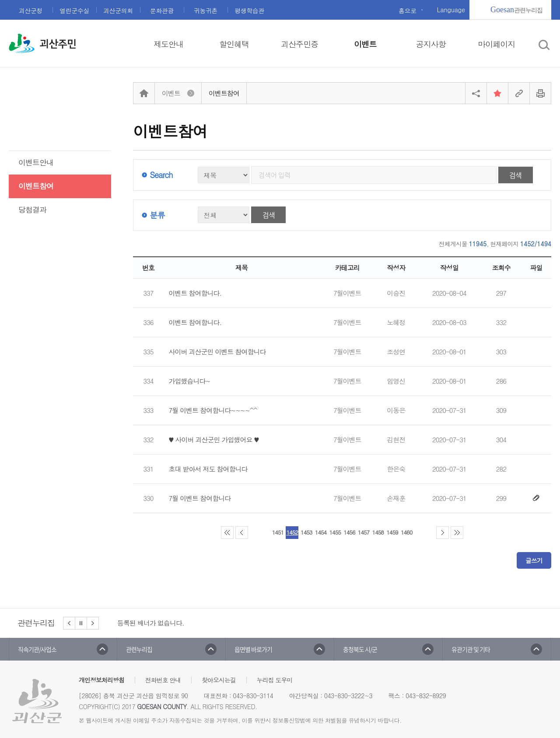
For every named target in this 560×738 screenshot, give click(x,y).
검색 (515, 175)
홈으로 (408, 10)
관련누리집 (516, 10)
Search (161, 175)
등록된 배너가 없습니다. (151, 623)
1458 (378, 532)
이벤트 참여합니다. (195, 293)
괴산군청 (31, 10)
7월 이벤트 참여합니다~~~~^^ (213, 410)
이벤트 (365, 44)
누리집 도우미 (275, 680)
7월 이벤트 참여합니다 (200, 498)
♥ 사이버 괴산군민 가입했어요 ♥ (214, 440)
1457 (364, 532)
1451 (278, 532)
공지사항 (431, 44)
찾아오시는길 (219, 680)
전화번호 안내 (163, 680)
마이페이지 (496, 44)
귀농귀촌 (206, 10)
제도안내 (168, 44)
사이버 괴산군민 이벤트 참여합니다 (217, 352)
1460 (406, 532)
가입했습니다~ (190, 381)
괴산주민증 (299, 44)
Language (451, 10)
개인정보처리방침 (101, 680)
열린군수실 (74, 10)
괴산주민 (58, 44)
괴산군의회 (118, 10)
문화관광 (162, 10)
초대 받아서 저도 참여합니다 (208, 469)
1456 (349, 532)
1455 (335, 532)
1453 (306, 532)
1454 (321, 532)
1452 (292, 532)
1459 (392, 532)
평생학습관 (249, 10)
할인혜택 (234, 44)
